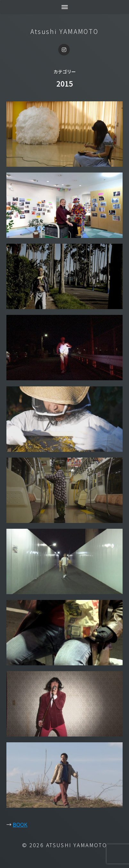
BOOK (20, 824)
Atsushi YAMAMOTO (64, 31)
